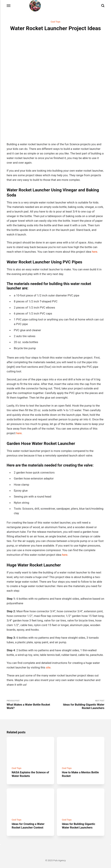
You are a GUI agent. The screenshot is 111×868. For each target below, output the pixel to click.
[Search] (103, 6)
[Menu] (9, 6)
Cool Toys (55, 22)
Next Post (80, 698)
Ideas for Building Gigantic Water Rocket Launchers (79, 820)
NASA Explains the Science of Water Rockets (29, 768)
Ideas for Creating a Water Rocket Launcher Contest (28, 820)
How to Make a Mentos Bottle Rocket (77, 768)
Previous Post (31, 698)
